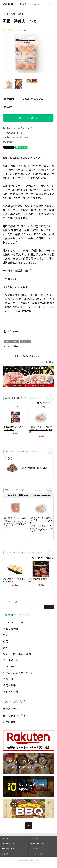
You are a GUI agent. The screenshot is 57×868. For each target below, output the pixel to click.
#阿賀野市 (34, 303)
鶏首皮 (21, 14)
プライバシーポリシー (37, 854)
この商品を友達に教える (13, 133)
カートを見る (5, 854)
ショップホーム (6, 838)
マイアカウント (35, 849)
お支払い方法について (8, 843)
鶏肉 (13, 14)
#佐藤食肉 (46, 303)
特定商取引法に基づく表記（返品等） (18, 128)
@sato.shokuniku (16, 295)
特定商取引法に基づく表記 (10, 849)
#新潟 (24, 303)
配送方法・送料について (37, 843)
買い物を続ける (9, 142)
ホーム (6, 14)
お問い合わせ (34, 838)
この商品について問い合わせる (15, 137)
